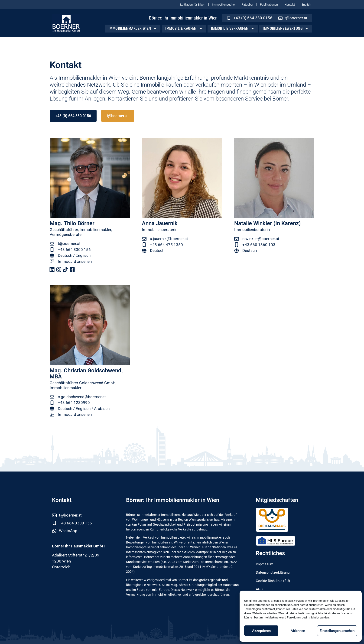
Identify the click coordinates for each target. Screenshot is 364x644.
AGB (260, 589)
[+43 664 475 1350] (144, 245)
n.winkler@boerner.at (261, 239)
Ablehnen (298, 631)
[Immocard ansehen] (52, 261)
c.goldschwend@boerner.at (82, 397)
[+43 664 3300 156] (52, 250)
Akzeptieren (261, 631)
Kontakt (290, 5)
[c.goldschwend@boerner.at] (52, 397)
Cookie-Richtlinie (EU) (275, 581)
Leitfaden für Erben (193, 5)
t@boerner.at (69, 244)
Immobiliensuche (223, 5)
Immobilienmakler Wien (133, 29)
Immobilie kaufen (184, 29)
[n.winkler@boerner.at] (237, 239)
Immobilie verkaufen (233, 29)
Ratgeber (247, 5)
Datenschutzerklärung (275, 572)
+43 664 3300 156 (74, 250)
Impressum (266, 564)
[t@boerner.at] (52, 244)
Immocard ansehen (75, 261)
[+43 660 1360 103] (237, 245)
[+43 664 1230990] (52, 403)
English (306, 5)
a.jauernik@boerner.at (169, 239)
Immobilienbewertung (286, 29)
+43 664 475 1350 (166, 245)
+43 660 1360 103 (259, 245)
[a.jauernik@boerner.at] (144, 239)
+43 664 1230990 (74, 403)
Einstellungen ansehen (337, 631)
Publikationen (269, 5)
